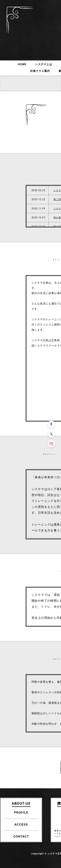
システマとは (44, 64)
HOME (22, 64)
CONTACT (21, 837)
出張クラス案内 (40, 71)
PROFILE (21, 813)
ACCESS (21, 825)
